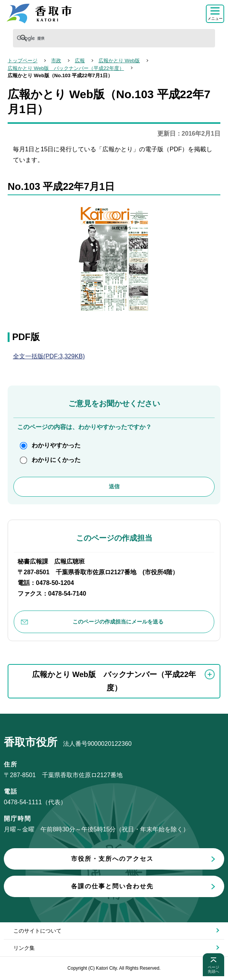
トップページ (23, 61)
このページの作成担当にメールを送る (118, 622)
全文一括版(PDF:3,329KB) (49, 356)
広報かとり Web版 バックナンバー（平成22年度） (66, 68)
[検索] (64, 38)
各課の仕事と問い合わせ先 (112, 886)
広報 (80, 61)
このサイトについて (37, 931)
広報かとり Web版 (119, 61)
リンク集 (24, 948)
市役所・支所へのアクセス (112, 859)
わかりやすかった (56, 445)
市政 (56, 61)
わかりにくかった (56, 460)
